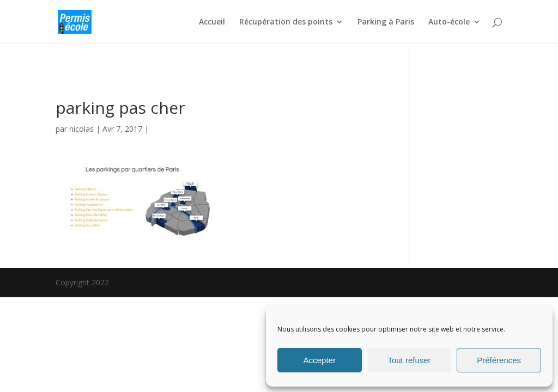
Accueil (212, 22)
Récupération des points (286, 22)
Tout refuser (409, 360)
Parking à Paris (386, 22)
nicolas (81, 129)
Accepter (320, 360)
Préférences (499, 360)
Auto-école (449, 22)
